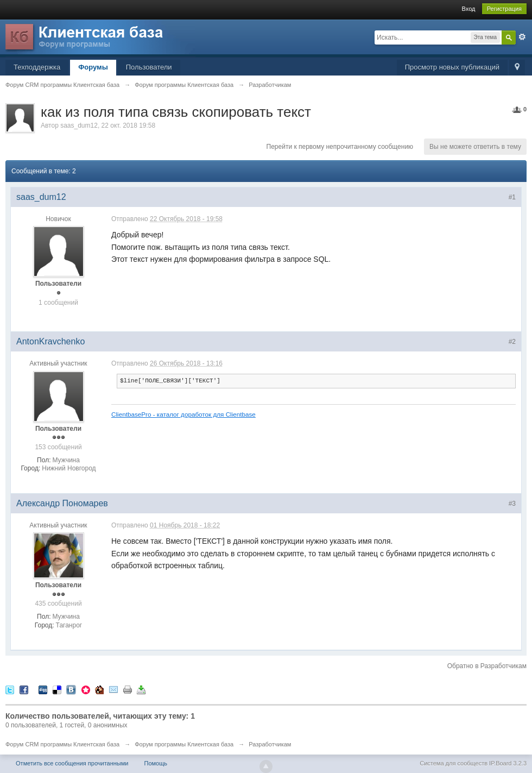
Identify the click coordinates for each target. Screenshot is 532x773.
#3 (512, 504)
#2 (512, 342)
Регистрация (504, 9)
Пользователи (149, 67)
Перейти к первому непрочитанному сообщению (340, 147)
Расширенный (522, 37)
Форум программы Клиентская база (184, 744)
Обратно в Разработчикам (487, 666)
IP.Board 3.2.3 (508, 763)
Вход (469, 9)
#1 (512, 197)
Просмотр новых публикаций (452, 67)
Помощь (156, 763)
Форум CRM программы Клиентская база (62, 744)
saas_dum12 (79, 125)
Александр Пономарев (62, 503)
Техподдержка (37, 67)
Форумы (93, 67)
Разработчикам (270, 744)
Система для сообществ (454, 763)
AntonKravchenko (50, 341)
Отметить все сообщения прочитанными (72, 763)
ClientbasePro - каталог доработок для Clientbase (183, 414)
